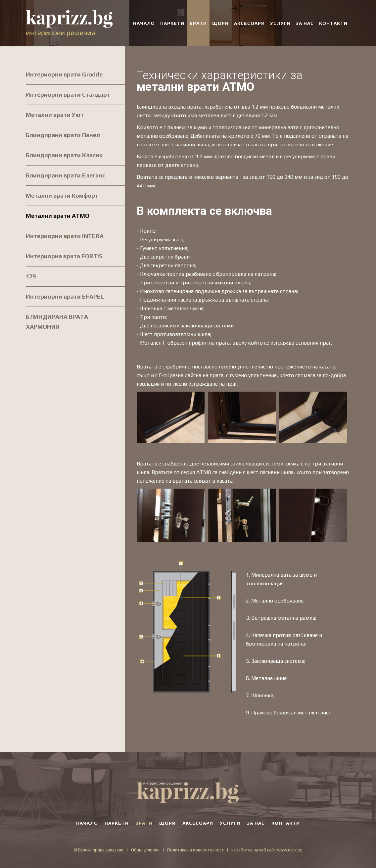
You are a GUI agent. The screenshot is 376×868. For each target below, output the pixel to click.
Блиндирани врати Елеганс (66, 175)
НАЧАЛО (144, 23)
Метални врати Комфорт (62, 195)
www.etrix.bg (290, 850)
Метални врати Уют (55, 115)
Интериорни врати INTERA (65, 236)
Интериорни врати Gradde (64, 74)
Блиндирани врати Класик (64, 155)
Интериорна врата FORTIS (64, 256)
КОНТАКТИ (333, 23)
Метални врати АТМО (58, 216)
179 (31, 276)
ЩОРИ (220, 23)
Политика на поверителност (195, 850)
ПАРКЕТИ (172, 23)
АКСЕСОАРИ (249, 23)
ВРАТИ (198, 23)
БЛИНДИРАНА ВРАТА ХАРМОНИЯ (57, 322)
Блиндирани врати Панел (63, 135)
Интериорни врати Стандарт (68, 95)
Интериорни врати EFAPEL (65, 296)
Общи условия (145, 850)
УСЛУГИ (280, 23)
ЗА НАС (305, 23)
